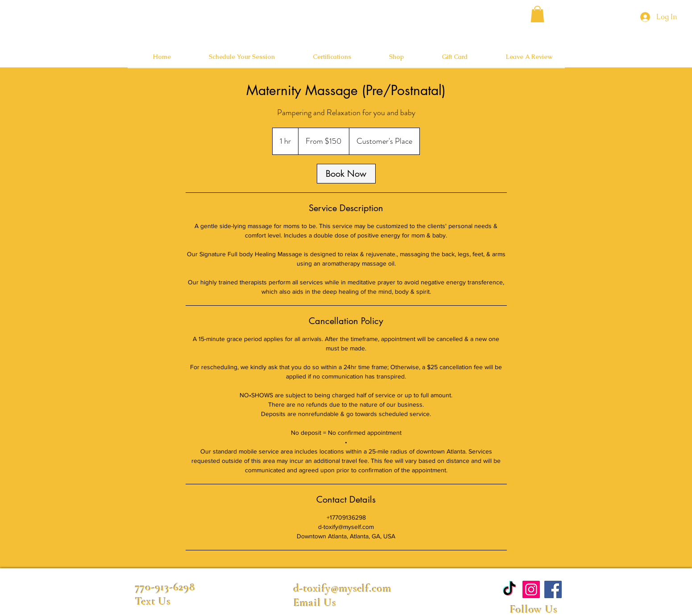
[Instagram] (531, 589)
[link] (346, 174)
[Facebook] (553, 589)
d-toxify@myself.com (343, 588)
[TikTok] (509, 589)
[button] (537, 14)
